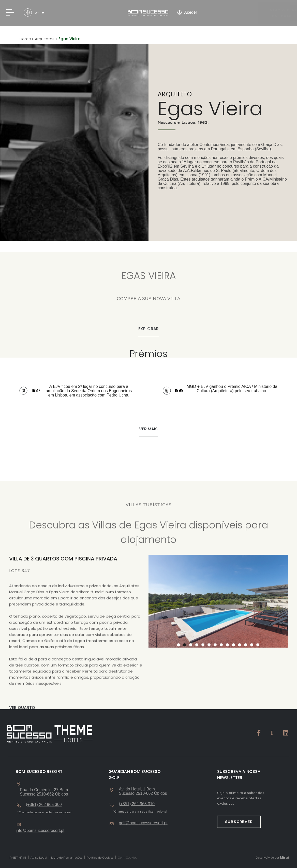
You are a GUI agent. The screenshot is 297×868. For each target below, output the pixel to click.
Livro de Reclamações (67, 857)
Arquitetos (45, 39)
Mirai (284, 857)
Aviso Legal (39, 857)
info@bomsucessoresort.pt (40, 830)
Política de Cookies (100, 857)
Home (25, 39)
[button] (148, 429)
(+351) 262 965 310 (137, 804)
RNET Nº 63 (18, 857)
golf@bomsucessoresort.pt (143, 823)
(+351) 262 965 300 (44, 805)
